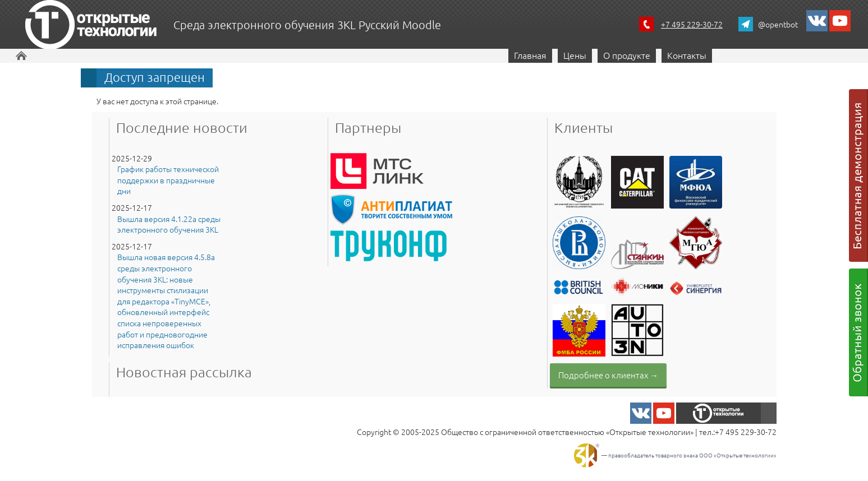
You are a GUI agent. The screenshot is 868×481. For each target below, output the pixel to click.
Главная (530, 55)
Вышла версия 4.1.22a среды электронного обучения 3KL (169, 225)
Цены (575, 55)
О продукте (627, 55)
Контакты (687, 55)
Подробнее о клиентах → (608, 375)
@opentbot (778, 24)
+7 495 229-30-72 (692, 24)
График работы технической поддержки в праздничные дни (168, 180)
